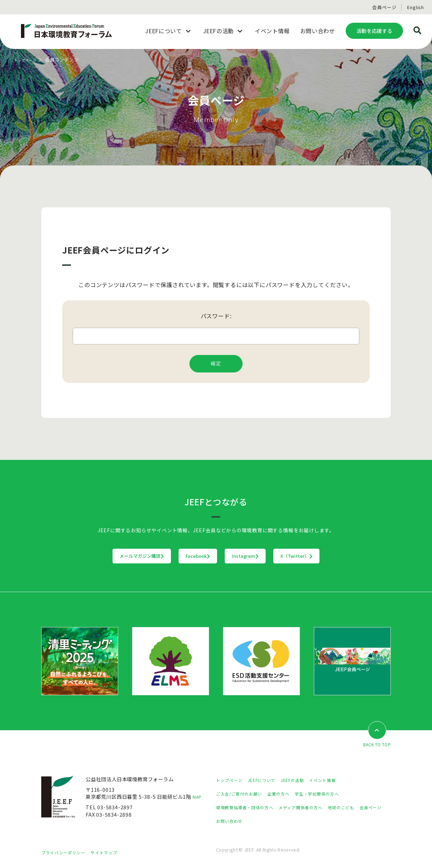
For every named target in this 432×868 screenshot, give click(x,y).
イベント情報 (338, 780)
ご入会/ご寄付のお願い (243, 794)
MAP (199, 797)
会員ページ (384, 7)
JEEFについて (268, 780)
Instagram (260, 556)
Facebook (184, 556)
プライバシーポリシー (67, 853)
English (416, 7)
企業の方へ (287, 794)
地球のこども (359, 808)
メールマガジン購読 (98, 556)
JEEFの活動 (304, 780)
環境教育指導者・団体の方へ (249, 808)
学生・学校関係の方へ (331, 794)
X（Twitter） (340, 556)
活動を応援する (374, 31)
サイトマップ (113, 853)
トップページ (28, 60)
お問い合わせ (262, 821)
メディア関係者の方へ (313, 808)
